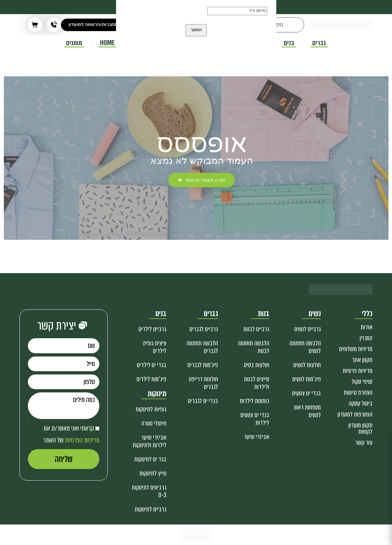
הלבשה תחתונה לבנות (254, 347)
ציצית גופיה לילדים (155, 347)
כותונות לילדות (254, 401)
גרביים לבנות (256, 329)
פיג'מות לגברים (203, 365)
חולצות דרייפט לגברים (203, 383)
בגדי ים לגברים (203, 401)
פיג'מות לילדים (151, 379)
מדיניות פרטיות (358, 371)
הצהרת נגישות (358, 393)
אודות (367, 327)
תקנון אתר (362, 360)
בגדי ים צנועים (306, 393)
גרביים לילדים (152, 329)
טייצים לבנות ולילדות (257, 383)
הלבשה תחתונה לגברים (202, 347)
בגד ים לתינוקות (150, 459)
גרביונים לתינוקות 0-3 (149, 491)
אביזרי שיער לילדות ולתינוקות (150, 441)
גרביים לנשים (308, 329)
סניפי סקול (362, 382)
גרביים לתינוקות (150, 509)
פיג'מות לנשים (307, 379)
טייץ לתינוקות (153, 473)
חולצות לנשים (307, 365)
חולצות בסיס (257, 365)
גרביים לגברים (204, 329)
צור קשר (364, 443)
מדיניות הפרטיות (82, 440)
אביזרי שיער (257, 437)
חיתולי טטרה (154, 423)
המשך (196, 37)
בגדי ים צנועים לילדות (255, 419)
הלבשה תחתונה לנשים (305, 347)
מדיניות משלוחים (356, 349)
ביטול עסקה (361, 403)
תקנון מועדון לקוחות (360, 428)
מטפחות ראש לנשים (307, 411)
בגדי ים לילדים (152, 365)
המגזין (366, 338)
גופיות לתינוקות (151, 409)
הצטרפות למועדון (355, 414)
